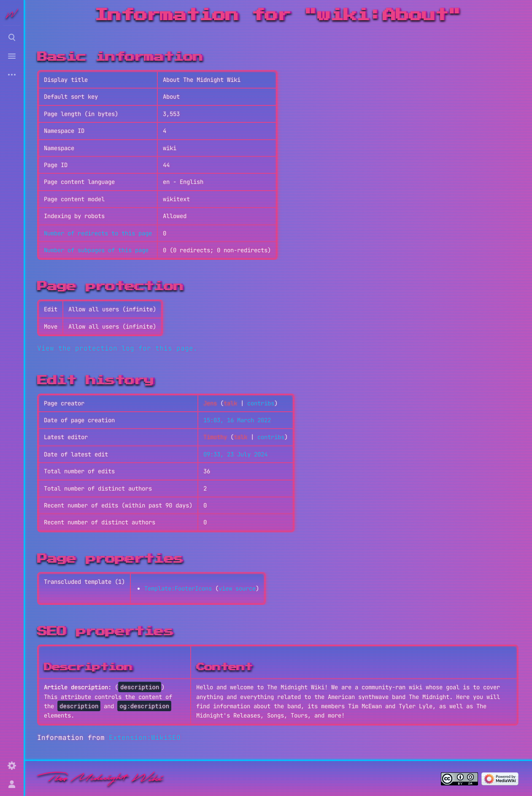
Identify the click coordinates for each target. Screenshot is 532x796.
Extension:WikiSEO (145, 738)
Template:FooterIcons (178, 588)
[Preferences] (12, 766)
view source (237, 588)
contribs (261, 403)
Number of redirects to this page (98, 233)
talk (230, 403)
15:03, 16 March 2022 (237, 420)
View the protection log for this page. (117, 348)
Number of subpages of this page (96, 250)
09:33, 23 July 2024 (235, 454)
